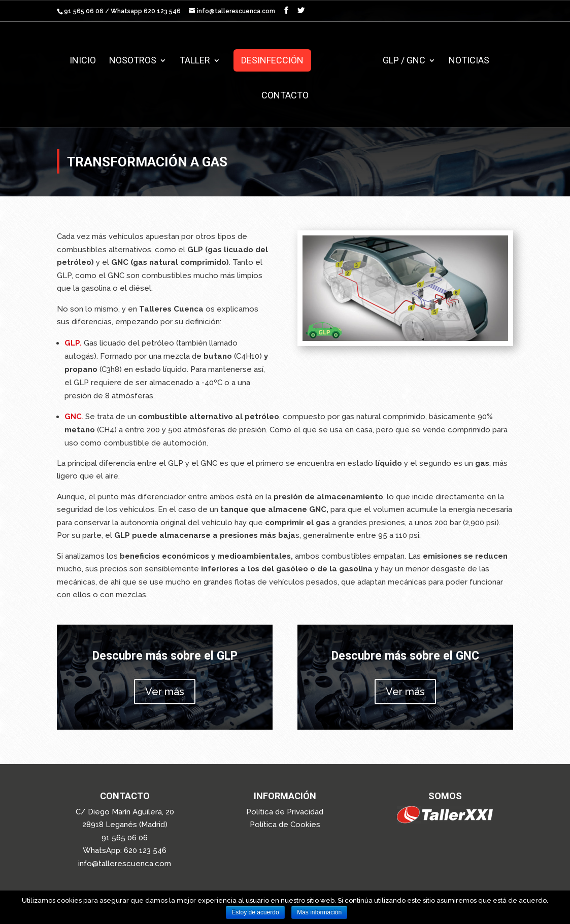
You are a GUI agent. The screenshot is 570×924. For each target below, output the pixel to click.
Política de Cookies (285, 825)
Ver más (165, 692)
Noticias (465, 61)
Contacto (285, 96)
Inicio (87, 61)
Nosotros (137, 61)
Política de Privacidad (285, 812)
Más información (319, 912)
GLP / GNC (400, 61)
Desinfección (276, 60)
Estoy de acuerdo (255, 912)
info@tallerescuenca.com (125, 864)
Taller (199, 61)
